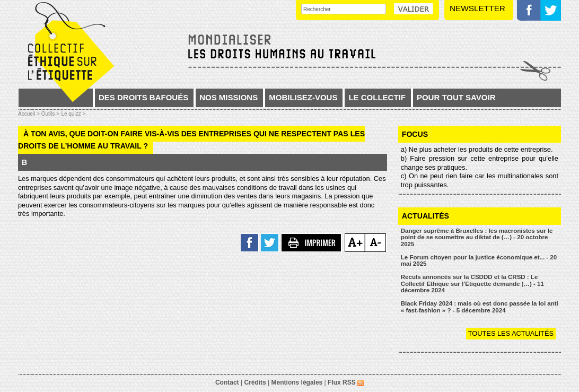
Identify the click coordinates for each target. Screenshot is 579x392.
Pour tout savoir (456, 97)
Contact (227, 382)
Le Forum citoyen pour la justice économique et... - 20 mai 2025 (479, 261)
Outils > (50, 114)
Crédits (255, 382)
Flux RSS (346, 382)
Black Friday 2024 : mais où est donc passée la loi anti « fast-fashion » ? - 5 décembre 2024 (480, 307)
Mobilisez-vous (303, 97)
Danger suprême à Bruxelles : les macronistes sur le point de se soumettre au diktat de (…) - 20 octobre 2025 (477, 237)
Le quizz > (73, 114)
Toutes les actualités (511, 333)
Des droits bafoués (143, 97)
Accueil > (30, 114)
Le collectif (377, 97)
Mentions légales (297, 382)
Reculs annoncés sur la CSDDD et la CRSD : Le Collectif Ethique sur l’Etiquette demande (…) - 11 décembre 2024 (472, 284)
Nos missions (229, 97)
